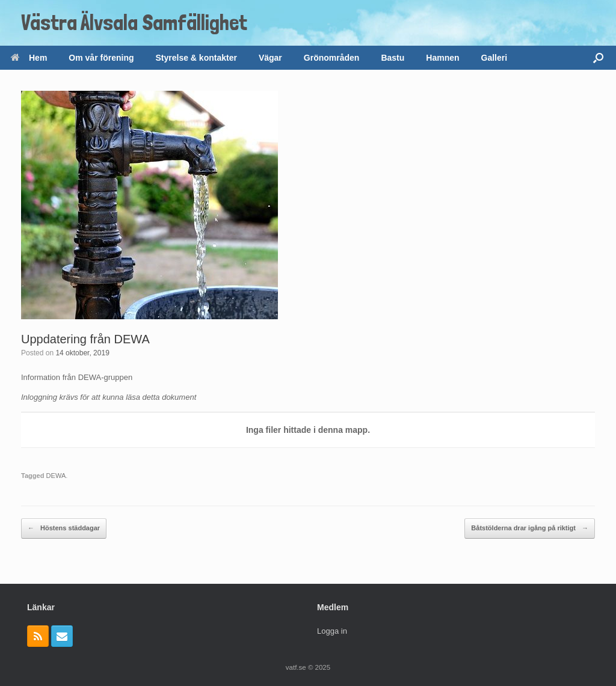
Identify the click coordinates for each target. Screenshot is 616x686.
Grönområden (332, 58)
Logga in (332, 631)
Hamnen (442, 58)
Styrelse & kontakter (196, 58)
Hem (29, 58)
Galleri (494, 58)
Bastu (393, 58)
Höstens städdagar (64, 528)
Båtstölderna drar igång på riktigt (530, 528)
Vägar (270, 58)
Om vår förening (101, 58)
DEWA (56, 476)
